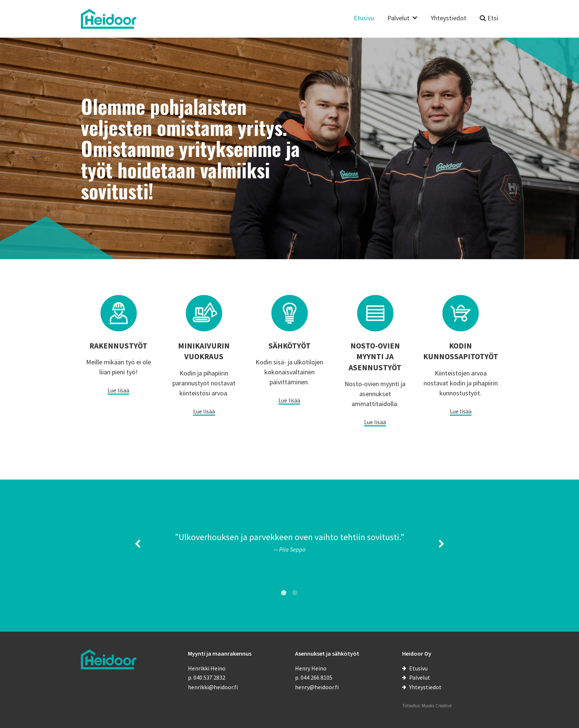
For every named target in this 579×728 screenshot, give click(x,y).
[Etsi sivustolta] (489, 23)
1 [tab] (284, 593)
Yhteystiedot (448, 18)
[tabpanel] (289, 542)
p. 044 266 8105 (314, 677)
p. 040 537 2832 (207, 677)
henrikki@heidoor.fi (213, 687)
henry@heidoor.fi (317, 687)
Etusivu (364, 18)
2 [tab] (295, 593)
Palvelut (398, 18)
